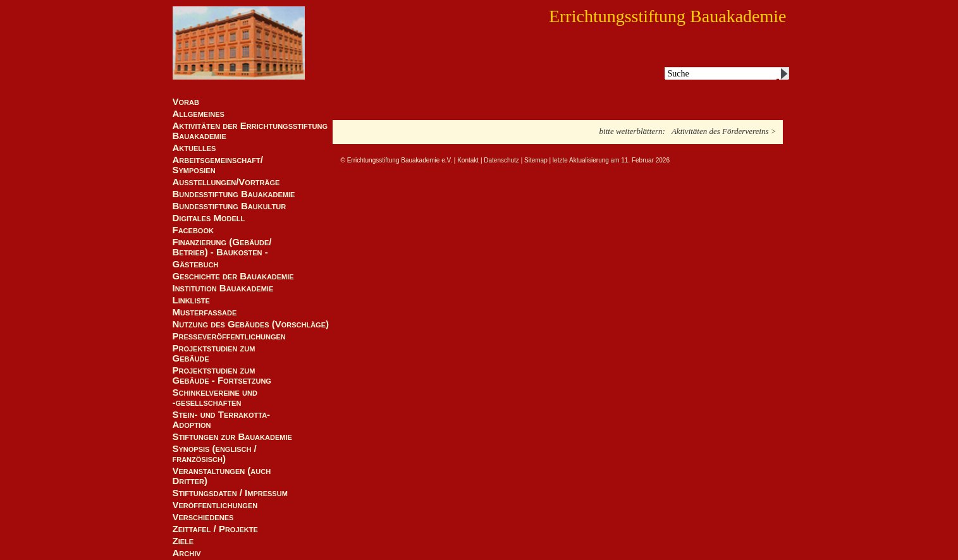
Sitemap (536, 160)
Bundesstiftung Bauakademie (234, 194)
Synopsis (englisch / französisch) (215, 454)
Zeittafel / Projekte (215, 529)
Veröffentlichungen (215, 505)
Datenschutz (501, 160)
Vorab (186, 102)
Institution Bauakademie (223, 288)
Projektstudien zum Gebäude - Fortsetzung (222, 375)
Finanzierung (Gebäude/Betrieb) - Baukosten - (222, 247)
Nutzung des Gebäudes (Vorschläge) (251, 324)
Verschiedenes (203, 517)
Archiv (187, 553)
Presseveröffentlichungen (229, 336)
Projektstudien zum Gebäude (214, 353)
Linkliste (191, 300)
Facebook (193, 230)
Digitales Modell (209, 218)
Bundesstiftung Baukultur (230, 206)
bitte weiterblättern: (632, 131)
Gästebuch (196, 264)
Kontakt (468, 160)
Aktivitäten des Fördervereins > (724, 131)
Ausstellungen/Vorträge (226, 182)
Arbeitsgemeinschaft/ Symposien (218, 165)
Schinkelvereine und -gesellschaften (215, 398)
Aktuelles (194, 148)
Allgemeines (199, 114)
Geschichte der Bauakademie (233, 276)
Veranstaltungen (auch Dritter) (222, 476)
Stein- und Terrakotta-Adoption (222, 420)
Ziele (183, 541)
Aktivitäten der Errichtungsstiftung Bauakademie (250, 131)
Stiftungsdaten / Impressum (230, 493)
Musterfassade (205, 312)
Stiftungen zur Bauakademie (232, 437)
